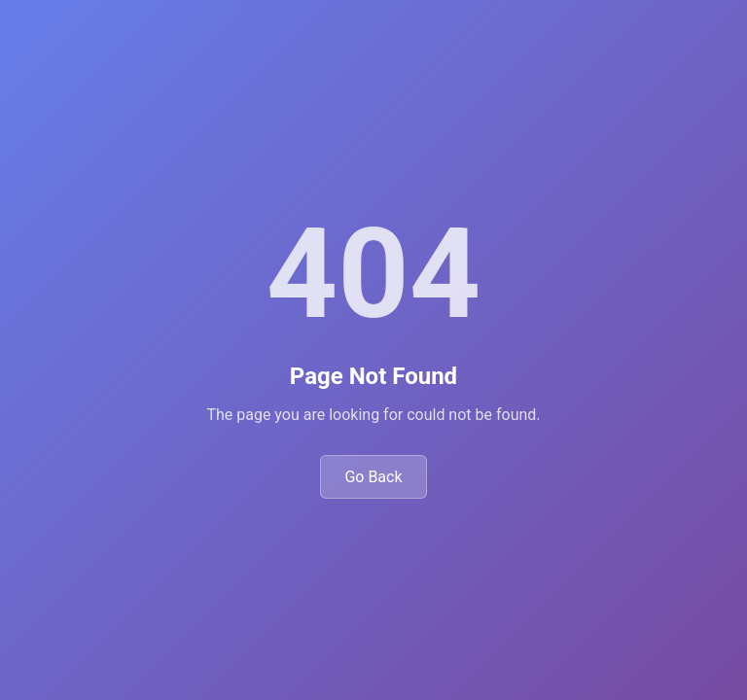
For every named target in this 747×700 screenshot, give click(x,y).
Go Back (373, 477)
